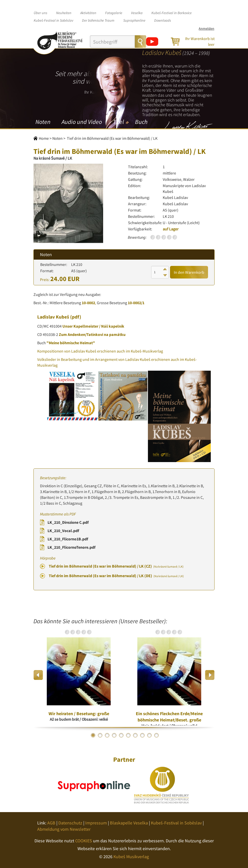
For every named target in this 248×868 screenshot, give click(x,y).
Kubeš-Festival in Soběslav (53, 20)
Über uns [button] (40, 13)
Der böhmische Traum (98, 20)
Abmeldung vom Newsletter (64, 829)
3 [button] (107, 735)
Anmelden (206, 28)
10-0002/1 (136, 303)
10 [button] (156, 735)
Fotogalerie (114, 13)
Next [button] (210, 675)
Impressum (96, 823)
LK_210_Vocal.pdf (63, 531)
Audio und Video (82, 122)
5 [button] (121, 735)
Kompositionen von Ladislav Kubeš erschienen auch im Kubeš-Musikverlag (100, 351)
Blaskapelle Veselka (129, 823)
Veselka (137, 13)
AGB (51, 823)
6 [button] (128, 735)
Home (44, 138)
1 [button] (93, 735)
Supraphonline (134, 20)
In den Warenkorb (189, 272)
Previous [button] (38, 675)
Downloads (163, 20)
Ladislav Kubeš (53, 317)
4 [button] (114, 735)
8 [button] (142, 735)
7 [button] (135, 735)
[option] (79, 675)
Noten (43, 122)
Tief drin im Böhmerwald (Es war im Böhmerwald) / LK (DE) (116, 576)
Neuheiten (64, 13)
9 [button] (149, 735)
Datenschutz (70, 823)
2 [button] (100, 735)
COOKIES (84, 841)
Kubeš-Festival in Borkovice (172, 13)
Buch (141, 122)
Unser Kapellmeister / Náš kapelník (93, 326)
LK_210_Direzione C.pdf (68, 522)
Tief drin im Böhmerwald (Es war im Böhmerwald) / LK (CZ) (116, 566)
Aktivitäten (88, 13)
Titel (118, 122)
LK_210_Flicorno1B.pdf (68, 539)
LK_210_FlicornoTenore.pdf (71, 547)
